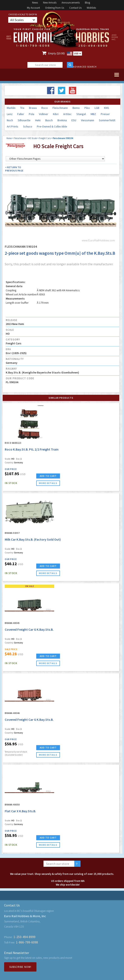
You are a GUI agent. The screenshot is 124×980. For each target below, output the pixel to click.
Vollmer (44, 114)
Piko (87, 108)
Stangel (81, 114)
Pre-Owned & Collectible (52, 126)
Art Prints (13, 126)
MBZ (93, 114)
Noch (10, 120)
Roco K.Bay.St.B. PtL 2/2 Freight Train (32, 449)
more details (48, 483)
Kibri (56, 114)
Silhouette (24, 120)
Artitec (67, 114)
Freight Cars (45, 138)
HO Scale (33, 138)
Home (9, 138)
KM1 (107, 108)
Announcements (71, 3)
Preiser (105, 114)
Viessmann (88, 120)
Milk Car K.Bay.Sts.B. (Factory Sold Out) (33, 539)
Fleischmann (60, 108)
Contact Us (75, 8)
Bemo (76, 108)
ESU (74, 120)
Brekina (62, 120)
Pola (32, 114)
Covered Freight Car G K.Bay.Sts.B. (29, 629)
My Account (33, 8)
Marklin (11, 108)
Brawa (33, 108)
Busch (49, 120)
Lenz (10, 114)
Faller (21, 114)
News (35, 3)
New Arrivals (50, 3)
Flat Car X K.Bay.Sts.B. (20, 811)
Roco (45, 108)
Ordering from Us (55, 8)
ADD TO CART (48, 476)
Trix (22, 108)
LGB (97, 108)
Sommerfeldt (107, 120)
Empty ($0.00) (56, 53)
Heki (38, 120)
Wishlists (91, 8)
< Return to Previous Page (14, 169)
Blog (87, 3)
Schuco (28, 126)
